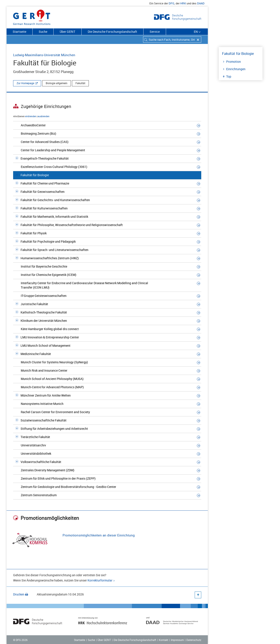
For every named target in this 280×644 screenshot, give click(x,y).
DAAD (201, 3)
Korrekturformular (100, 580)
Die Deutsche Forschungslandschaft (112, 32)
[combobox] (172, 39)
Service (155, 32)
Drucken (21, 594)
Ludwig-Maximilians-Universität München (44, 55)
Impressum (177, 640)
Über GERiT (67, 32)
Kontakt (164, 640)
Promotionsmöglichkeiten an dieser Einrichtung (99, 535)
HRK (183, 3)
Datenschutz (194, 640)
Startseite (19, 32)
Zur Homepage (25, 83)
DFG (171, 3)
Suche (43, 32)
